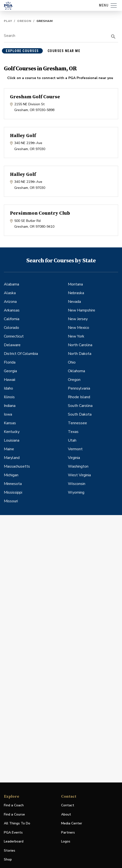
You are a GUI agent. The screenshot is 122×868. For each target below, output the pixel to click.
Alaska (10, 293)
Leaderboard (14, 841)
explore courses (22, 51)
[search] (113, 37)
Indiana (10, 406)
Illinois (9, 397)
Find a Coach (14, 805)
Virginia (74, 458)
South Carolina (80, 406)
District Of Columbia (21, 354)
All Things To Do (17, 823)
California (12, 319)
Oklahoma (76, 371)
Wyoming (76, 492)
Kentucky (12, 432)
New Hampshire (82, 310)
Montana (75, 284)
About (66, 814)
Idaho (8, 388)
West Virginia (79, 475)
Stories (10, 851)
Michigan (11, 475)
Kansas (10, 423)
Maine (9, 449)
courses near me (64, 51)
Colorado (11, 328)
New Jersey (78, 319)
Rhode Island (79, 397)
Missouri (11, 501)
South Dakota (80, 414)
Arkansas (12, 310)
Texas (73, 432)
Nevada (74, 302)
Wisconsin (77, 484)
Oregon (24, 21)
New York (76, 336)
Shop (8, 860)
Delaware (12, 345)
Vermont (75, 449)
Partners (68, 832)
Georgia (10, 371)
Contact (68, 805)
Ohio (72, 362)
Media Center (72, 824)
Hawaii (10, 380)
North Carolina (80, 345)
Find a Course (14, 814)
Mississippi (13, 492)
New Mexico (79, 328)
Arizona (10, 302)
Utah (72, 440)
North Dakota (80, 354)
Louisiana (12, 440)
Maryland (12, 458)
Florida (10, 362)
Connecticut (14, 336)
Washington (78, 466)
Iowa (8, 414)
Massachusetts (17, 466)
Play (8, 21)
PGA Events (13, 832)
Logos (66, 841)
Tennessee (77, 423)
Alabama (11, 284)
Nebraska (76, 293)
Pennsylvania (79, 388)
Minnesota (13, 484)
